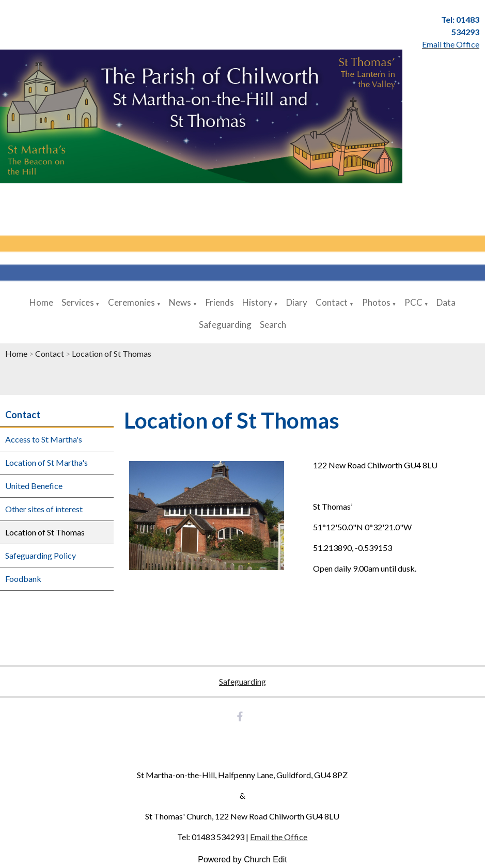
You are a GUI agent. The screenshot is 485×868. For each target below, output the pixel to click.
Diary (297, 302)
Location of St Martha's (46, 462)
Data (446, 302)
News (180, 302)
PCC (413, 302)
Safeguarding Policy (41, 555)
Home (41, 302)
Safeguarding (225, 325)
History (257, 302)
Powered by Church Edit (242, 859)
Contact (332, 302)
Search (273, 325)
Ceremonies (131, 302)
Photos (376, 302)
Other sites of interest (44, 509)
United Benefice (34, 486)
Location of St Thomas (112, 353)
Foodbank (23, 579)
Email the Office (279, 837)
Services (78, 302)
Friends (220, 302)
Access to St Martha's (44, 439)
